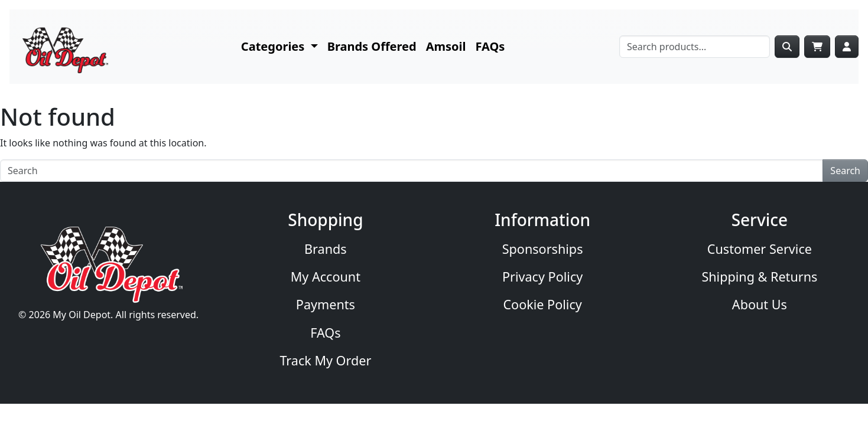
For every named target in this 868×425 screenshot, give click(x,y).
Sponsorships (543, 249)
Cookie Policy (542, 304)
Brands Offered (372, 46)
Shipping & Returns (759, 277)
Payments (326, 304)
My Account (326, 277)
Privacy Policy (542, 277)
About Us (760, 304)
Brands (326, 249)
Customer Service (760, 249)
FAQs (490, 46)
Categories (274, 46)
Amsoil (446, 46)
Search (845, 171)
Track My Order (325, 360)
